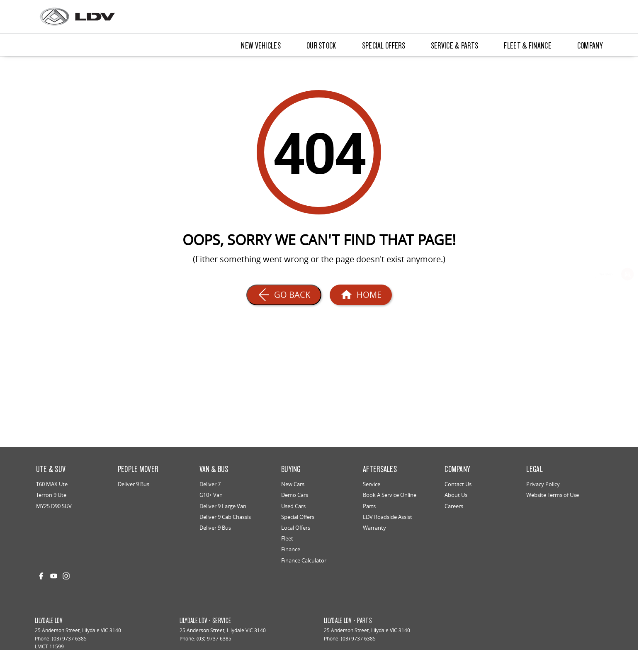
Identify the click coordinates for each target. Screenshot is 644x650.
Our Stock (321, 45)
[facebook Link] (41, 576)
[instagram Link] (66, 576)
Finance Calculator (304, 560)
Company (590, 45)
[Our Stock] (627, 275)
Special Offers (384, 45)
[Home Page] (361, 295)
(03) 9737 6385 (69, 639)
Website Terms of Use (553, 495)
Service (372, 484)
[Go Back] (284, 295)
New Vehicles (261, 45)
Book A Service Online (390, 495)
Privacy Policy (543, 484)
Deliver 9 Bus (134, 484)
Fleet (287, 538)
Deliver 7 (210, 484)
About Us (456, 495)
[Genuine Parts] (627, 371)
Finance (291, 549)
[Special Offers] (627, 324)
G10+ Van (211, 495)
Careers (454, 506)
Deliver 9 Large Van (223, 506)
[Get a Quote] (627, 348)
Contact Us (458, 484)
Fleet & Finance (528, 45)
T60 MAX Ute (52, 484)
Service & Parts (455, 45)
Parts (369, 506)
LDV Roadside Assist (388, 517)
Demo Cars (295, 495)
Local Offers (296, 528)
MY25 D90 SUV (54, 506)
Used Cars (293, 506)
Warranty (374, 528)
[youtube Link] (54, 576)
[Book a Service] (627, 299)
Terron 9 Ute (51, 495)
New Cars (293, 484)
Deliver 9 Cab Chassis (225, 517)
